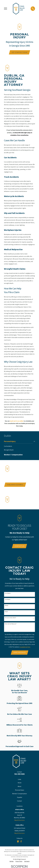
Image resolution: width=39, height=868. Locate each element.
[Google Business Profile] (18, 842)
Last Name (8, 600)
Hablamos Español (15, 485)
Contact (19, 801)
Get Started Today (19, 52)
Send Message (19, 653)
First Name (8, 593)
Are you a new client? (10, 618)
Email (6, 612)
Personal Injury (20, 790)
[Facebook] (21, 842)
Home (20, 783)
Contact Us (19, 546)
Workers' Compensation (20, 794)
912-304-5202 (19, 774)
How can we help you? (11, 624)
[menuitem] (18, 441)
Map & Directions (19, 820)
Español (20, 798)
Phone (6, 606)
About (19, 786)
